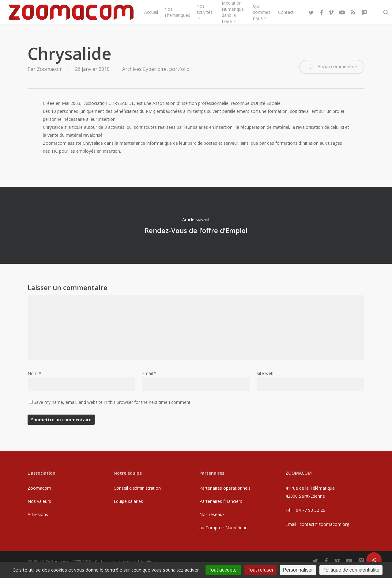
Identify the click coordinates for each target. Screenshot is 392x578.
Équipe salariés (128, 501)
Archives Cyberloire (144, 69)
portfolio (179, 69)
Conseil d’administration (137, 488)
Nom (34, 373)
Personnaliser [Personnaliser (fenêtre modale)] (298, 570)
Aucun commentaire (332, 67)
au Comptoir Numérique (223, 528)
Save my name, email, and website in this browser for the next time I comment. (113, 402)
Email (149, 373)
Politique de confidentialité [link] (351, 570)
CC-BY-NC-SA (39, 562)
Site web (265, 373)
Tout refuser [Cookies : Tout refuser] (260, 570)
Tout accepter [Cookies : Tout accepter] (223, 570)
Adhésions (38, 514)
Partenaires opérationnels (225, 488)
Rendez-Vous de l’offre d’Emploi (196, 225)
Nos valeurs (39, 501)
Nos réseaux (212, 514)
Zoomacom (50, 69)
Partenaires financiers (221, 501)
